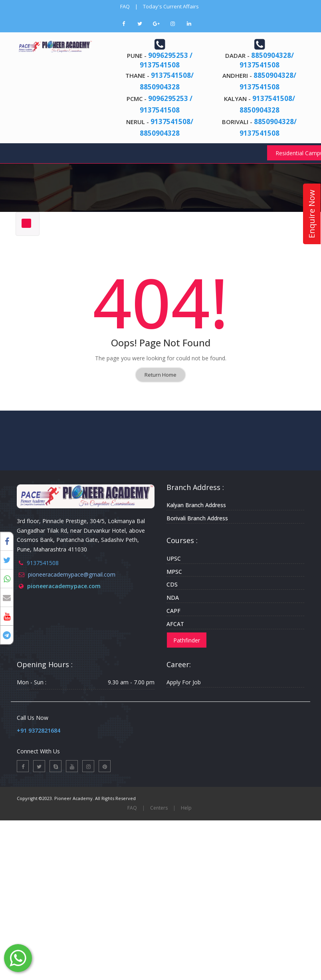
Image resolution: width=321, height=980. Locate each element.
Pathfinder (187, 640)
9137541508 (43, 563)
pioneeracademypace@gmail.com (72, 574)
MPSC (174, 572)
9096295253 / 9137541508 (166, 60)
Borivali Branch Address (197, 518)
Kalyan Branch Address (196, 505)
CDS (172, 584)
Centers (159, 808)
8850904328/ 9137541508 (267, 60)
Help (186, 808)
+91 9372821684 (39, 730)
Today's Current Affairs (171, 6)
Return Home (160, 375)
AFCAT (175, 624)
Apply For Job (184, 682)
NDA (173, 598)
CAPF (173, 611)
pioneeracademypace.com (64, 586)
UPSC (174, 558)
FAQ (125, 6)
